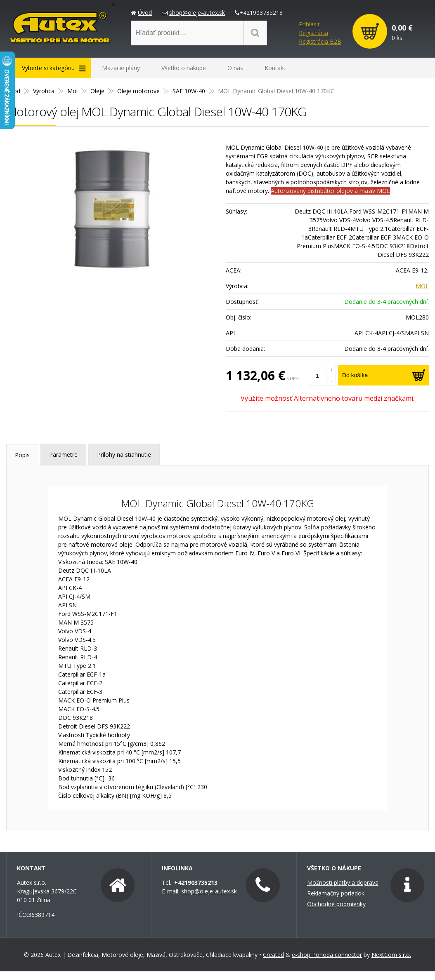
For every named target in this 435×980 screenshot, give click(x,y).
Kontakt (275, 68)
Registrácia (313, 33)
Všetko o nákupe (184, 68)
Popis (22, 455)
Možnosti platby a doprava (343, 882)
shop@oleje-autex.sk (197, 13)
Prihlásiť (309, 24)
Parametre (63, 455)
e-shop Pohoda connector (327, 955)
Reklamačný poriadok (336, 893)
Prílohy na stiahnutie (124, 455)
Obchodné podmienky (336, 904)
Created (273, 955)
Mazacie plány (121, 68)
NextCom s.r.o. (391, 955)
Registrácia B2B (320, 41)
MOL (422, 286)
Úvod (145, 13)
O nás (235, 68)
